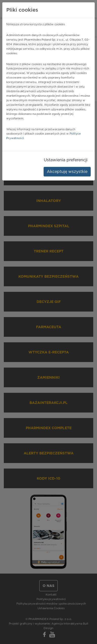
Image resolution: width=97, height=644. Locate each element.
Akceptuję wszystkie (67, 172)
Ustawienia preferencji (66, 160)
